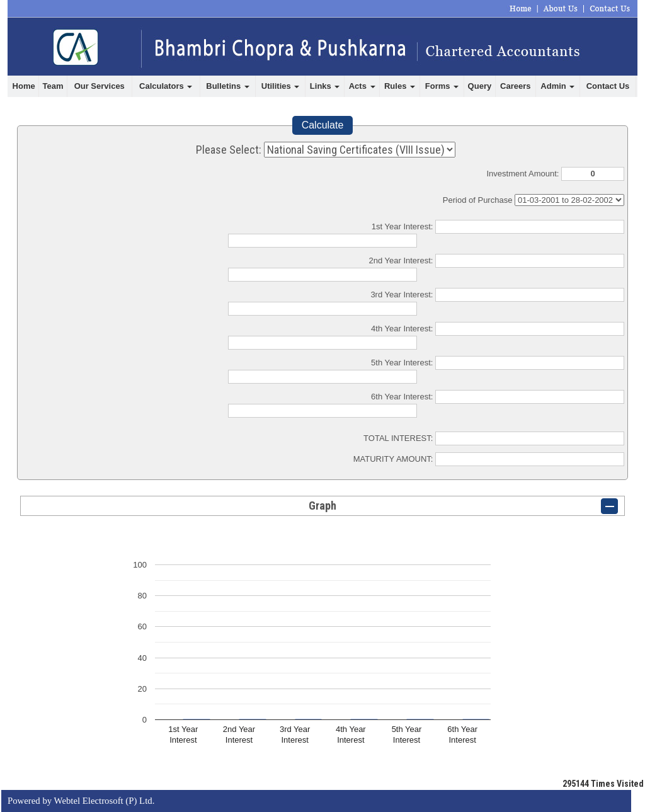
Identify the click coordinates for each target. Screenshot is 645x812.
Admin (557, 86)
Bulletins (228, 86)
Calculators (166, 86)
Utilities (281, 86)
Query (480, 86)
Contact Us (608, 86)
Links (325, 86)
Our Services (100, 86)
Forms (442, 86)
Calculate (323, 125)
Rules (400, 86)
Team (53, 86)
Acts (362, 86)
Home (24, 86)
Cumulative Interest (569, 200)
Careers (515, 86)
